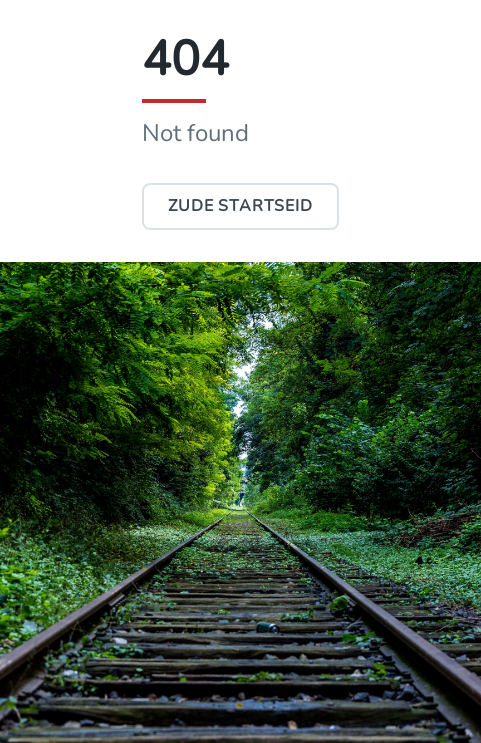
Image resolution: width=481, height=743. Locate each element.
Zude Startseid (240, 206)
